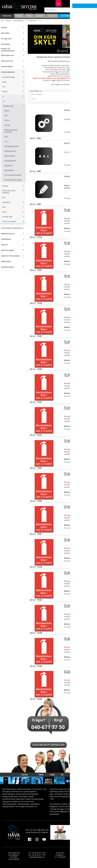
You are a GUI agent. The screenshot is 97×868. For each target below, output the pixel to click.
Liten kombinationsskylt (13, 180)
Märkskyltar (6, 44)
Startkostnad (70, 110)
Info (4, 87)
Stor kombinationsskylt (13, 175)
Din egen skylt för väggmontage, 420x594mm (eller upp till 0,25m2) (79, 573)
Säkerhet (4, 245)
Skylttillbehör (6, 239)
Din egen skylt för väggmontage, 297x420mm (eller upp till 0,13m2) (79, 474)
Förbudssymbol (10, 151)
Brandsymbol (9, 170)
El (26, 21)
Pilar (4, 197)
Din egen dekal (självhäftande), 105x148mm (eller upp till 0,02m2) (79, 309)
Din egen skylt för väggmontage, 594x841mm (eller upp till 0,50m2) (79, 639)
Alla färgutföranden (11, 146)
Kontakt (40, 16)
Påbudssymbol (10, 156)
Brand (7, 142)
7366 (78, 70)
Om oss (19, 16)
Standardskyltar (7, 66)
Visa (92, 203)
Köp (92, 136)
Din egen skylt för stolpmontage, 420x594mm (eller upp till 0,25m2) (79, 606)
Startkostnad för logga (74, 176)
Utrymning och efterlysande (12, 228)
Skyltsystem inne (7, 55)
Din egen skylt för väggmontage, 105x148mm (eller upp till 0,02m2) (79, 276)
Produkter (7, 16)
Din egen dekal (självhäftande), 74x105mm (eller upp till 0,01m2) (78, 243)
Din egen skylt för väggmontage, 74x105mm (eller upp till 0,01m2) (78, 210)
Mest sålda (5, 33)
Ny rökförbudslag (8, 77)
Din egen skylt (32, 21)
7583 (75, 61)
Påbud (5, 82)
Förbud (5, 92)
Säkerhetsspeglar (8, 250)
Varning (7, 125)
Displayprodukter (8, 267)
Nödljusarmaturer (8, 234)
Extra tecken (69, 143)
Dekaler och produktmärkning (8, 50)
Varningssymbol (10, 161)
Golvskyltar (6, 202)
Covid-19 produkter (9, 221)
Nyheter (4, 27)
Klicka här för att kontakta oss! (48, 745)
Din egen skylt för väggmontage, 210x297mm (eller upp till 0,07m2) (79, 408)
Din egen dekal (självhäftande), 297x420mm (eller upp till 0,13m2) (79, 507)
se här (72, 74)
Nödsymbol (9, 165)
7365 (81, 72)
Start (2, 21)
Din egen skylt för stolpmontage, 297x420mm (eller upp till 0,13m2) (79, 540)
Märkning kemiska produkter (11, 131)
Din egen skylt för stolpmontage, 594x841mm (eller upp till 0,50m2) (79, 672)
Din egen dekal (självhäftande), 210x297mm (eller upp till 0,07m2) (79, 441)
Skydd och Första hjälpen (10, 256)
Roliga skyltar (6, 261)
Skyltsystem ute (7, 61)
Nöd (6, 137)
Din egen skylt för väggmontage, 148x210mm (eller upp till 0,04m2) (79, 342)
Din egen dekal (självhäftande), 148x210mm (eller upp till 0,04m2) (79, 375)
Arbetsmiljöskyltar (18, 21)
